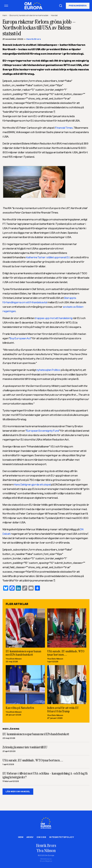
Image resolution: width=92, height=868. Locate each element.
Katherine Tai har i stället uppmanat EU (48, 257)
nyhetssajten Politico (48, 370)
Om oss (41, 837)
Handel (54, 15)
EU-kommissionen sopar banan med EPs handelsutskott (23, 653)
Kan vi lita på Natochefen (20, 708)
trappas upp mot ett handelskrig (53, 318)
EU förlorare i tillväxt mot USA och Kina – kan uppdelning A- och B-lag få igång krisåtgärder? (45, 775)
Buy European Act (20, 338)
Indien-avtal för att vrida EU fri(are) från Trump (63, 709)
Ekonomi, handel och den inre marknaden (29, 15)
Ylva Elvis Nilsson (14, 659)
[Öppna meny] (6, 6)
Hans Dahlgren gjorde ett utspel (32, 485)
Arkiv (30, 837)
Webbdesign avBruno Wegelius (46, 860)
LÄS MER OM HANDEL (18, 792)
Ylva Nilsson (46, 851)
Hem (5, 15)
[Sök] (61, 6)
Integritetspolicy (62, 837)
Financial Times (64, 128)
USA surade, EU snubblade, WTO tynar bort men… (66, 653)
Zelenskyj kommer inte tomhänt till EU (25, 747)
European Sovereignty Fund (43, 431)
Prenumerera (78, 6)
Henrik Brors (34, 39)
